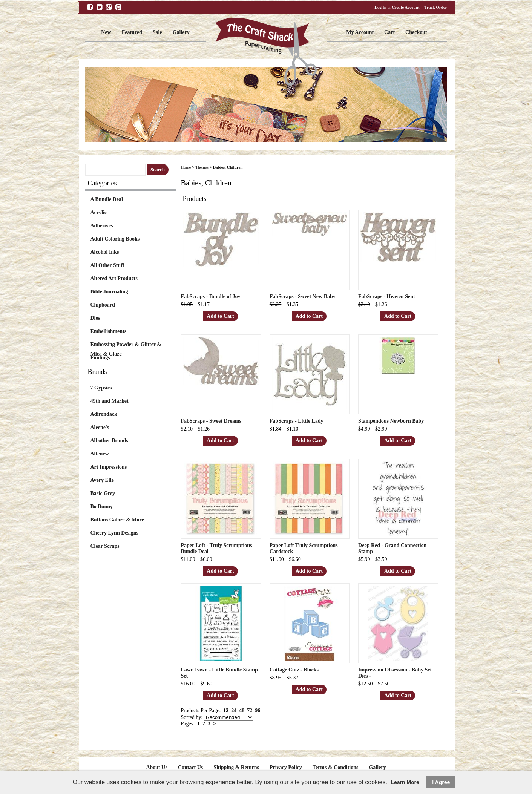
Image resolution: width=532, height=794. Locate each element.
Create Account (406, 7)
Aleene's (100, 427)
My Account (360, 32)
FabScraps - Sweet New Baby (303, 297)
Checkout (416, 32)
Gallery (181, 32)
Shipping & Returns (236, 767)
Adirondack (104, 414)
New (106, 32)
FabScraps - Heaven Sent (387, 297)
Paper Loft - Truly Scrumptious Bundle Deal (217, 548)
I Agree (441, 782)
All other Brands (109, 441)
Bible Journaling (109, 292)
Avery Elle (102, 480)
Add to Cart (220, 316)
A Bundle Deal (107, 199)
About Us (156, 767)
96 (258, 710)
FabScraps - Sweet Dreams (211, 421)
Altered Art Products (114, 278)
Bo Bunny (102, 507)
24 (234, 710)
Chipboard (103, 305)
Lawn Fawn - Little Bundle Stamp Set (219, 673)
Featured (132, 32)
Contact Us (191, 767)
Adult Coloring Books (115, 239)
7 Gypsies (101, 388)
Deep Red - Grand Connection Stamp (392, 548)
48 (242, 710)
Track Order (436, 7)
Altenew (100, 454)
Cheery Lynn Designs (115, 533)
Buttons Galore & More (117, 520)
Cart (389, 32)
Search (158, 169)
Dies (95, 318)
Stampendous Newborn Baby (391, 421)
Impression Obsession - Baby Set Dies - (395, 673)
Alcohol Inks (105, 252)
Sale (157, 32)
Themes (202, 167)
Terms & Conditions (336, 767)
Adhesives (102, 226)
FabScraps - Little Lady (297, 421)
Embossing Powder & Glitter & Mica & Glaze (126, 345)
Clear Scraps (105, 546)
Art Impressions (109, 467)
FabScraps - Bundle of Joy (211, 297)
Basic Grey (103, 493)
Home (186, 167)
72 (250, 710)
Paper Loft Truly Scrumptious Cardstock (304, 548)
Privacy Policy (286, 767)
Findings (100, 358)
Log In (380, 7)
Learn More (405, 782)
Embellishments (109, 331)
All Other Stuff (107, 265)
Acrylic (99, 212)
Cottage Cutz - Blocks (294, 670)
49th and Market (110, 401)
